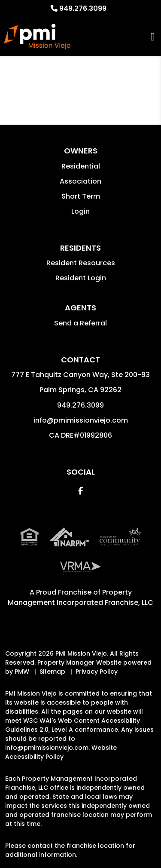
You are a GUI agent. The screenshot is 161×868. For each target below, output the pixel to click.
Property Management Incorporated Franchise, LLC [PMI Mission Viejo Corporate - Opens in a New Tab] (80, 597)
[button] (80, 491)
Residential (81, 166)
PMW (22, 672)
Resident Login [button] (81, 278)
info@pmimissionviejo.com (81, 420)
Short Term (81, 196)
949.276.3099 (83, 8)
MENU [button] (153, 37)
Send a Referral (80, 323)
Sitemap (52, 672)
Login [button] (80, 211)
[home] (37, 37)
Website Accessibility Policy (61, 752)
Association (80, 181)
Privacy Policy (97, 672)
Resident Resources (81, 263)
